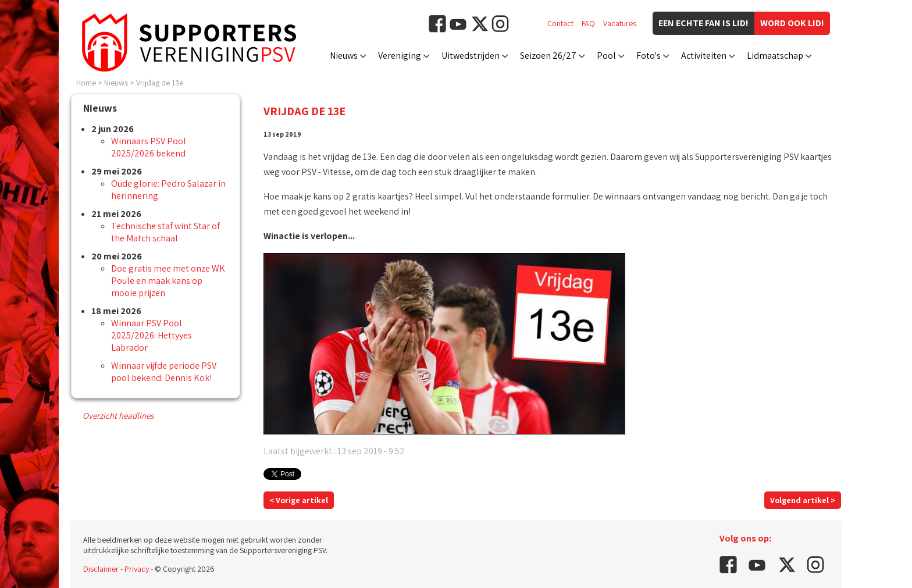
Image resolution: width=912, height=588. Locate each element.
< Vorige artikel (299, 500)
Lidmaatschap (775, 56)
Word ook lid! (792, 23)
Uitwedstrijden (471, 56)
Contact (560, 23)
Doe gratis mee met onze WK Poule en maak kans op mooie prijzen (168, 281)
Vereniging (400, 56)
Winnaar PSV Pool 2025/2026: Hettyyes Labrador (152, 335)
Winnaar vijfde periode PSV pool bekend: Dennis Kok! (164, 372)
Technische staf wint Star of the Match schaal (165, 232)
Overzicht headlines (118, 416)
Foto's (649, 56)
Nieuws (344, 56)
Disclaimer (101, 569)
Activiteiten (704, 56)
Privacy (137, 569)
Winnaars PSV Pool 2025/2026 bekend (149, 147)
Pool (606, 56)
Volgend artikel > (803, 500)
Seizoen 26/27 (548, 56)
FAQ (588, 23)
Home (86, 83)
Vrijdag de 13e (160, 83)
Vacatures (620, 23)
